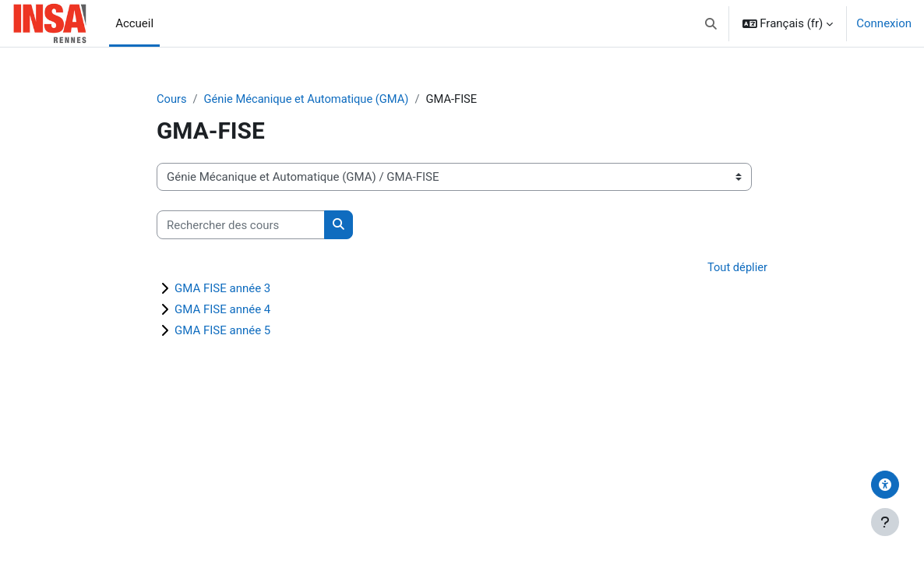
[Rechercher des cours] (241, 225)
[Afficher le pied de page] (885, 522)
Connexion (884, 23)
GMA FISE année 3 (222, 289)
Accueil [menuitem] (134, 23)
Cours (172, 99)
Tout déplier (737, 267)
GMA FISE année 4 (222, 310)
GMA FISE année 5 (222, 331)
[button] (711, 23)
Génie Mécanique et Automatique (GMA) (310, 99)
